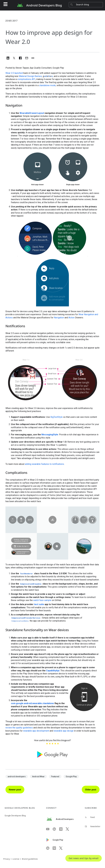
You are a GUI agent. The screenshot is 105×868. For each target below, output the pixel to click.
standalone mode (47, 85)
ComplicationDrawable (31, 584)
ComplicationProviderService (26, 618)
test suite (39, 604)
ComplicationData (20, 621)
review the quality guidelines (19, 728)
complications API (27, 79)
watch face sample (42, 600)
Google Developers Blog (15, 816)
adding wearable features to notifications (44, 464)
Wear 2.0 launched (14, 73)
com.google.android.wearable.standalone (32, 703)
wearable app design (64, 731)
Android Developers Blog (44, 5)
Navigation (59, 318)
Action (72, 318)
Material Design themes (30, 76)
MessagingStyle (50, 435)
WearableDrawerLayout (32, 113)
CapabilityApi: (53, 671)
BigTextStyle (57, 417)
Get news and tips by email (84, 858)
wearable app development (36, 731)
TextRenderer (27, 574)
